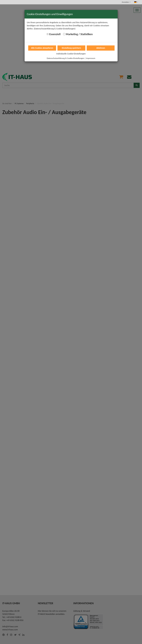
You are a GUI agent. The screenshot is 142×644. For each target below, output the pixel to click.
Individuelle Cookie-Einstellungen (71, 54)
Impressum (91, 58)
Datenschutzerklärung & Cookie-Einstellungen (66, 58)
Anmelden (126, 2)
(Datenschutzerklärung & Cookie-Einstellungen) (55, 29)
